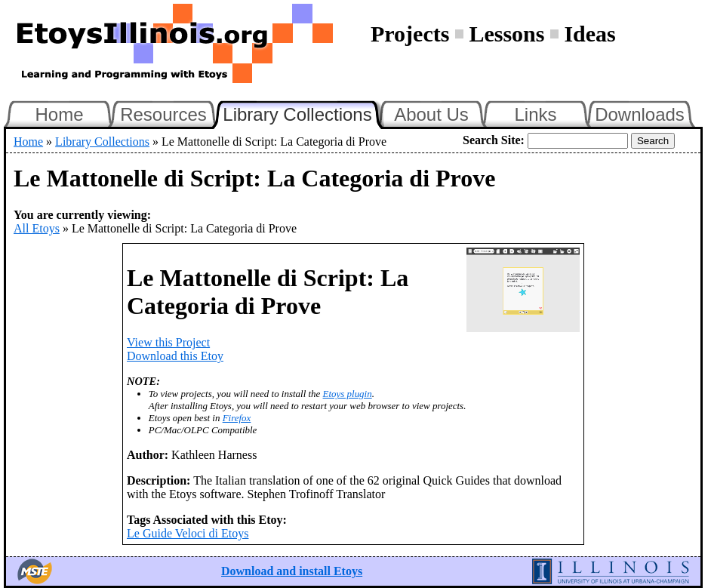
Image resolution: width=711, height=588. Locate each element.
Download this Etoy (175, 356)
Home (59, 114)
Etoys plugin (348, 394)
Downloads (640, 114)
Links (535, 114)
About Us (431, 114)
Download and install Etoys (292, 571)
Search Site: (494, 140)
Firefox (237, 418)
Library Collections (303, 112)
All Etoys (37, 228)
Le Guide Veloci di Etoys (188, 533)
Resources (163, 114)
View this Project (168, 342)
